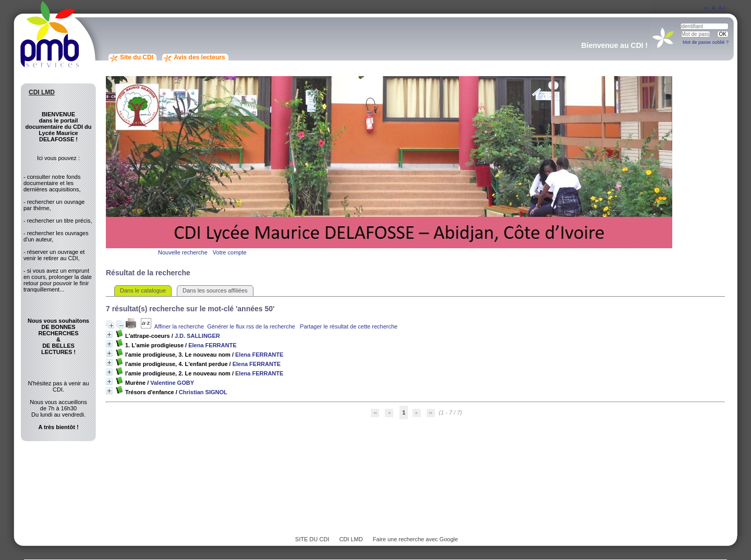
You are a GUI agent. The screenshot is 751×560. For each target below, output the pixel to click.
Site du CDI (137, 57)
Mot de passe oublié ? (706, 42)
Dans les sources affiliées (215, 290)
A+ (722, 8)
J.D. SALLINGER (197, 336)
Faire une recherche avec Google (415, 539)
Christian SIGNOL (203, 392)
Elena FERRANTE (212, 345)
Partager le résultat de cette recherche (349, 326)
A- (707, 8)
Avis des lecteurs (199, 57)
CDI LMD (351, 539)
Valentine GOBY (172, 383)
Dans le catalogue (143, 290)
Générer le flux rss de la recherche (251, 326)
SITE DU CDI (312, 539)
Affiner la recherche (179, 326)
